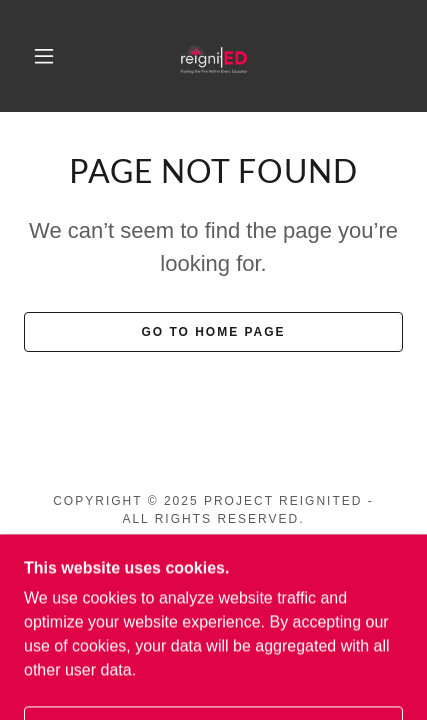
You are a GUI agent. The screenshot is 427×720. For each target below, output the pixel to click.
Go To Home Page (213, 332)
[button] (44, 56)
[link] (215, 56)
